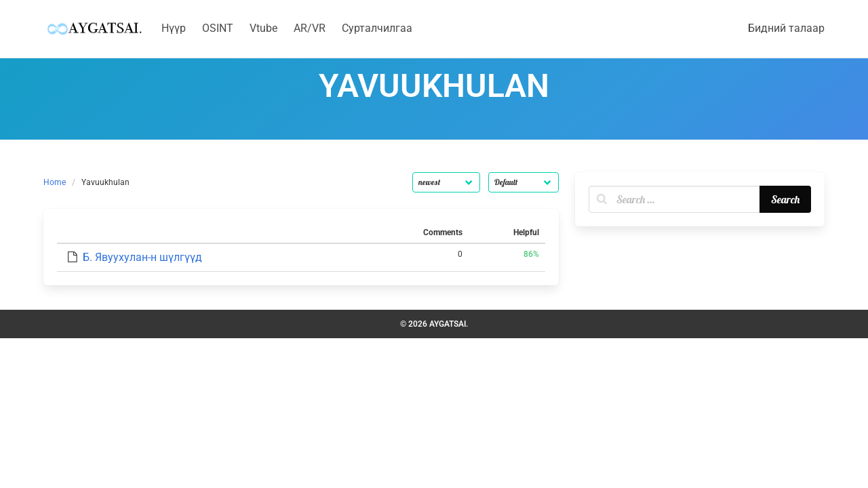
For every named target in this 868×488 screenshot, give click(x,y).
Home (55, 182)
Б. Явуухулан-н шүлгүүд (142, 257)
